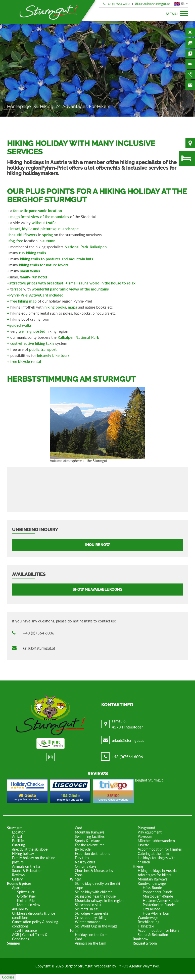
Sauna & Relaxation (27, 871)
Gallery (190, 43)
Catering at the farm (153, 853)
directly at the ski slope (30, 849)
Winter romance (88, 922)
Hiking (47, 106)
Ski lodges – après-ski (91, 913)
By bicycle (83, 849)
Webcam (190, 64)
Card (79, 828)
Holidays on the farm (91, 935)
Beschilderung (149, 922)
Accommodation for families (160, 849)
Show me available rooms (97, 590)
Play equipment (150, 832)
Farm (74, 930)
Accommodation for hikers (158, 930)
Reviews (18, 875)
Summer (14, 943)
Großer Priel (26, 896)
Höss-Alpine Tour (156, 913)
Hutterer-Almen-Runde (161, 900)
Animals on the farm (28, 866)
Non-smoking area (190, 75)
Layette (143, 845)
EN (180, 4)
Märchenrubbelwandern (156, 841)
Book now (140, 939)
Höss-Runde (152, 888)
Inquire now (97, 545)
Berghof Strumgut (79, 966)
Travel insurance (24, 930)
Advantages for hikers (154, 875)
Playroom (145, 836)
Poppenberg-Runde (158, 892)
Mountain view (29, 905)
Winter (75, 879)
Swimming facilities (90, 836)
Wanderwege (148, 918)
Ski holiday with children (94, 892)
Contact (190, 85)
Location (190, 143)
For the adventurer (89, 845)
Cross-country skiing (91, 918)
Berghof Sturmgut (149, 780)
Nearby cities (85, 862)
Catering (18, 845)
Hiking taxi (146, 926)
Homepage (19, 106)
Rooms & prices (19, 883)
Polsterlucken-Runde (159, 905)
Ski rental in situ (87, 909)
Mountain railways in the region (99, 900)
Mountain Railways (90, 832)
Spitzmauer (26, 892)
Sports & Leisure (87, 841)
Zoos (79, 875)
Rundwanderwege (152, 883)
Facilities (19, 841)
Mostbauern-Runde (158, 896)
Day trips (82, 858)
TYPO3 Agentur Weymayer (138, 966)
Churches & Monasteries (94, 871)
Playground (146, 828)
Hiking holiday (23, 853)
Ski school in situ (88, 905)
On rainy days (86, 866)
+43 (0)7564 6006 (118, 4)
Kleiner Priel (26, 900)
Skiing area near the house (95, 896)
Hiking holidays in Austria (157, 871)
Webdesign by (106, 966)
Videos (190, 54)
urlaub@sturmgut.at (155, 4)
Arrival (17, 836)
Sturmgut (14, 828)
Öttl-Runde (151, 909)
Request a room (145, 943)
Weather (190, 32)
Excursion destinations (92, 853)
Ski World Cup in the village (96, 926)
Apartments (21, 888)
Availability (187, 158)
